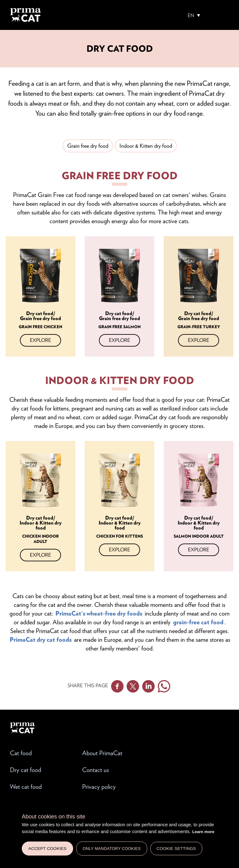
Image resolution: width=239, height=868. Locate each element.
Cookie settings (176, 849)
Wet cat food (26, 787)
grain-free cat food (198, 622)
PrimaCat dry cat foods (41, 640)
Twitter (133, 686)
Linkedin (148, 686)
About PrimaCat (102, 753)
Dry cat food (26, 770)
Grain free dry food (88, 146)
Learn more (203, 832)
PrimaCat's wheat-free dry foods (99, 613)
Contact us (96, 770)
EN (191, 16)
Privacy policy (99, 787)
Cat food (21, 753)
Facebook (117, 686)
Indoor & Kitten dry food (146, 146)
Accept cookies (47, 849)
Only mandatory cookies (112, 849)
